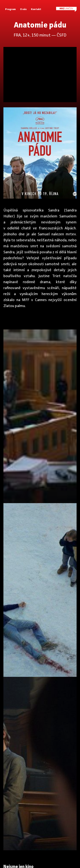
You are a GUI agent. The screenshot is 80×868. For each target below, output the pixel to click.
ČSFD (62, 35)
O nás (23, 9)
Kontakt (36, 9)
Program (10, 9)
